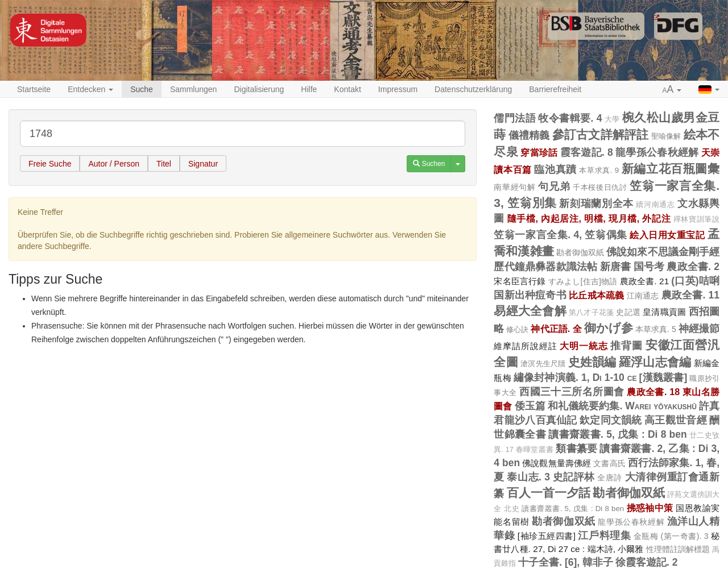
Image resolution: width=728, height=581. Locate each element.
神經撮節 (699, 329)
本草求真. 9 (599, 170)
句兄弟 (554, 186)
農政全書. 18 (653, 392)
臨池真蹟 (555, 169)
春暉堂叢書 (535, 450)
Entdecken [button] (90, 89)
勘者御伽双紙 (580, 252)
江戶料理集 (604, 536)
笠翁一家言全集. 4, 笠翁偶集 (560, 235)
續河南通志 (655, 205)
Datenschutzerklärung (473, 89)
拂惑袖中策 (650, 508)
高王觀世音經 (676, 420)
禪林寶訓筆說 (696, 219)
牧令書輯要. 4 (570, 118)
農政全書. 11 (690, 295)
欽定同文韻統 (611, 420)
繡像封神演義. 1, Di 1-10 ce (575, 377)
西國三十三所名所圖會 (572, 392)
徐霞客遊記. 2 (646, 562)
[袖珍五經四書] (547, 536)
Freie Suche (50, 164)
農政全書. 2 (693, 267)
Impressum (398, 89)
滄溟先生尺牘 (543, 364)
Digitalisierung (259, 89)
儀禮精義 (529, 135)
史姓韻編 (592, 362)
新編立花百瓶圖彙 (671, 169)
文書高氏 (609, 463)
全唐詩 (610, 478)
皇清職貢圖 (664, 312)
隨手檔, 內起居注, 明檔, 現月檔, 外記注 (589, 218)
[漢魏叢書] (663, 377)
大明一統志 (584, 346)
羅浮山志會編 (655, 362)
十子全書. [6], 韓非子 (566, 562)
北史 (512, 509)
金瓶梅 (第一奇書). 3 (671, 536)
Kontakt (347, 89)
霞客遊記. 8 (587, 152)
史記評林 (574, 477)
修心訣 (517, 329)
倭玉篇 (530, 406)
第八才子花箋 (591, 313)
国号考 (649, 267)
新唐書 (616, 267)
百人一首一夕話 (549, 493)
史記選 (628, 312)
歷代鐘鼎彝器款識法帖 (545, 267)
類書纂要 (576, 449)
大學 (612, 119)
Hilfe (309, 89)
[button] (672, 90)
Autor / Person (114, 164)
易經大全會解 (530, 311)
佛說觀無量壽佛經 (557, 463)
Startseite (34, 89)
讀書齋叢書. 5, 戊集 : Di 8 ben (617, 434)
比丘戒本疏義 (596, 295)
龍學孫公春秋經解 (657, 152)
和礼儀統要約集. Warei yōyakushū (622, 406)
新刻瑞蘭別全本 (596, 204)
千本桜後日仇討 (600, 187)
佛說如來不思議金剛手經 (663, 252)
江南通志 (643, 296)
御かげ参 (609, 328)
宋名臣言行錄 (520, 281)
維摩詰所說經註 (525, 346)
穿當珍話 (539, 152)
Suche (142, 89)
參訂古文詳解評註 (601, 134)
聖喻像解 (666, 136)
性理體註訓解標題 (678, 549)
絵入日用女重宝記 (667, 235)
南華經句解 (514, 187)
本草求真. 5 (656, 329)
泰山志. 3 (528, 477)
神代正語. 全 (556, 329)
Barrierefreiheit (555, 89)
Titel (164, 164)
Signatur (203, 164)
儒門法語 (515, 118)
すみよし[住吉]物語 (583, 281)
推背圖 (626, 346)
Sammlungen (194, 89)
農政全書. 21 (645, 281)
